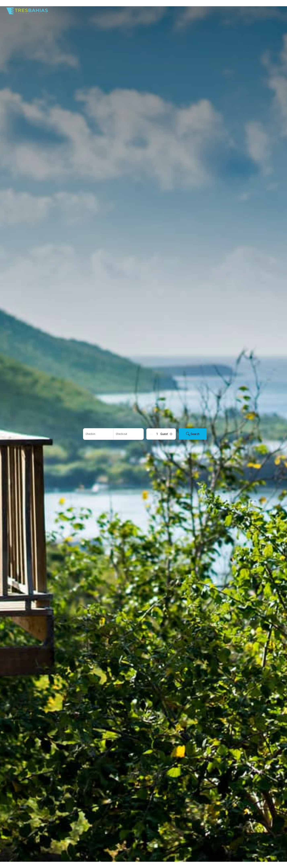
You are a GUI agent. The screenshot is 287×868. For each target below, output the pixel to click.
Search (193, 434)
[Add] (171, 434)
